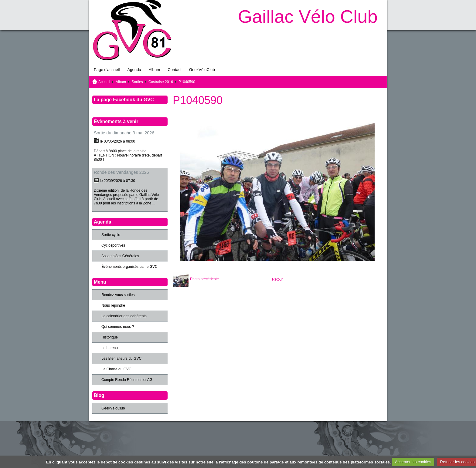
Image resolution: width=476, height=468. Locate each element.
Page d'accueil (107, 70)
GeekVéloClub (202, 70)
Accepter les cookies (413, 462)
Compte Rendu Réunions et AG (127, 380)
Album (154, 70)
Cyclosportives (113, 245)
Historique (110, 337)
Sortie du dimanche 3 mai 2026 (124, 133)
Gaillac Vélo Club (308, 17)
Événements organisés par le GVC (129, 267)
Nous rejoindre (113, 305)
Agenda (134, 70)
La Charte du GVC (116, 369)
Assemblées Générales (120, 256)
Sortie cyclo (111, 235)
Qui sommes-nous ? (118, 327)
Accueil (104, 82)
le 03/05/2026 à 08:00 (117, 141)
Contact (174, 70)
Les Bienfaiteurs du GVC (121, 359)
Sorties (137, 82)
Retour (277, 279)
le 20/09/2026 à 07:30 (117, 181)
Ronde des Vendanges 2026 (121, 172)
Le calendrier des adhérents (124, 316)
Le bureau (110, 348)
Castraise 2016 (161, 82)
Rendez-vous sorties (118, 295)
